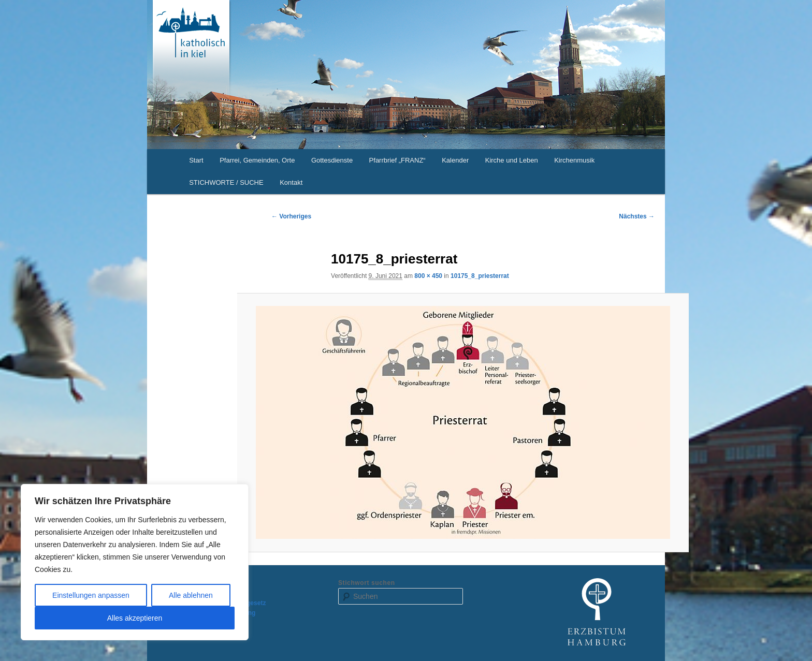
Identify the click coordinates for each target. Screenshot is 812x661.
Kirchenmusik (574, 160)
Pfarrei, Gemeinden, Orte (257, 160)
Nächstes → (637, 216)
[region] (135, 562)
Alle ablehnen (191, 595)
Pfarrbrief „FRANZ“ (397, 160)
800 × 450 (428, 276)
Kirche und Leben (512, 160)
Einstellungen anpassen (91, 595)
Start (196, 160)
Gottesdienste (332, 160)
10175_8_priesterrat (480, 276)
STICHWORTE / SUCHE (226, 182)
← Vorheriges (291, 216)
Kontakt (291, 182)
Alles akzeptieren (135, 618)
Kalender (455, 160)
